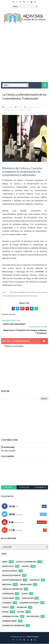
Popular (24, 487)
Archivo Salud (8, 567)
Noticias (21, 612)
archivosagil (9, 447)
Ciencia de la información (12, 589)
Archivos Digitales (10, 571)
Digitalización (28, 599)
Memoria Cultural (33, 107)
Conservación (8, 594)
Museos (5, 612)
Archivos (25, 567)
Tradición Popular (24, 110)
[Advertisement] (24, 55)
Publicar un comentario (14, 346)
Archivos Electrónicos (12, 576)
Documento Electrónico (29, 603)
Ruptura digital (33, 617)
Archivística (35, 580)
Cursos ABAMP (8, 599)
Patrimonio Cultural (10, 110)
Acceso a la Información (26, 562)
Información (22, 608)
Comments (40, 487)
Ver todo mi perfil (8, 451)
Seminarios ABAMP (10, 621)
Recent (9, 487)
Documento (7, 603)
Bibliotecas (7, 585)
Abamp (5, 562)
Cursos (25, 594)
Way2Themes (33, 637)
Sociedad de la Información (13, 626)
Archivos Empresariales (12, 580)
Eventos (6, 608)
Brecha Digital (26, 585)
